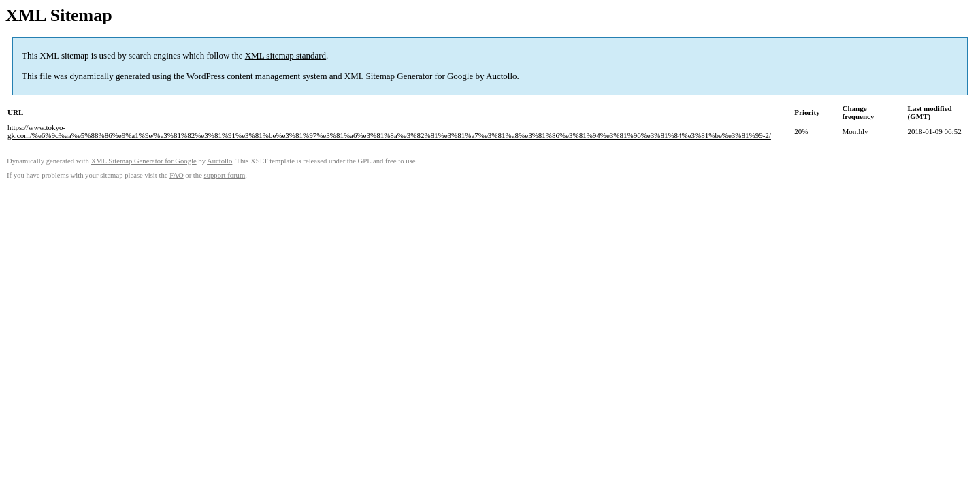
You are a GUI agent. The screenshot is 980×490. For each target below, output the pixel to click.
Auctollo (502, 76)
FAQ (177, 175)
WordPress (206, 76)
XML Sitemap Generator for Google (409, 76)
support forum (225, 175)
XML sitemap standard (285, 55)
